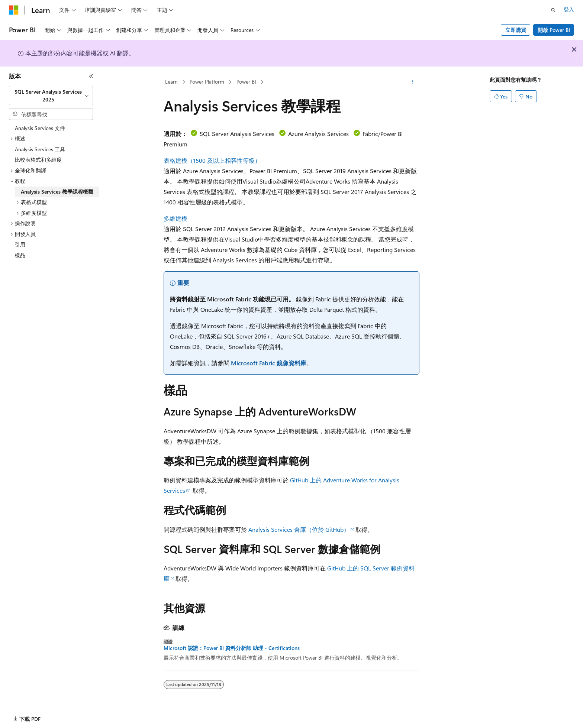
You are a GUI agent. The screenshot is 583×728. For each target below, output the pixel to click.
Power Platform (207, 82)
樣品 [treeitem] (20, 255)
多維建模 (175, 218)
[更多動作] (413, 82)
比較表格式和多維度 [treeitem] (38, 160)
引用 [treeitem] (20, 244)
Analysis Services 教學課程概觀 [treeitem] (57, 192)
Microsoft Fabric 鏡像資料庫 (269, 363)
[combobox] (51, 96)
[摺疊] (91, 76)
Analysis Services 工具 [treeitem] (40, 149)
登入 (569, 9)
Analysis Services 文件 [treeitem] (40, 128)
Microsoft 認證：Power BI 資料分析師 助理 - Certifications (232, 648)
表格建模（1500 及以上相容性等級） (212, 160)
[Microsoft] (14, 10)
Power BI (246, 82)
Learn (171, 82)
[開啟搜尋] (553, 10)
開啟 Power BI (554, 30)
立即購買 (516, 30)
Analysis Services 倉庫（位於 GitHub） (299, 529)
